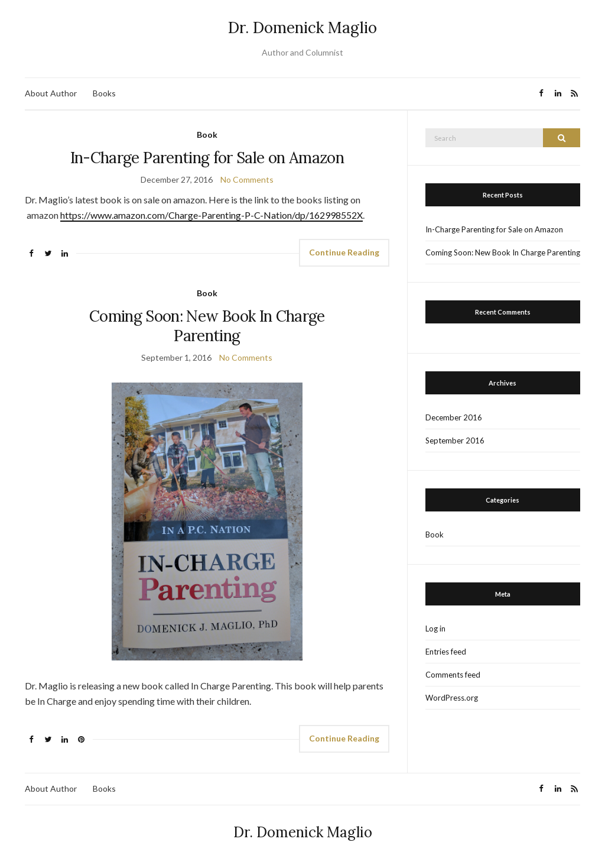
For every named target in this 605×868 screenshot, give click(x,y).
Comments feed (453, 675)
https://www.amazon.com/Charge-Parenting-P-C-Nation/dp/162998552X (212, 215)
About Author (51, 93)
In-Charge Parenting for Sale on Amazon (207, 158)
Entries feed (446, 652)
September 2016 (455, 441)
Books (104, 93)
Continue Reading (344, 252)
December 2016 (454, 417)
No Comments (247, 179)
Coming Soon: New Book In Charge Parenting (207, 326)
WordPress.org (452, 698)
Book (207, 135)
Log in (435, 629)
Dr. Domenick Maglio (302, 27)
